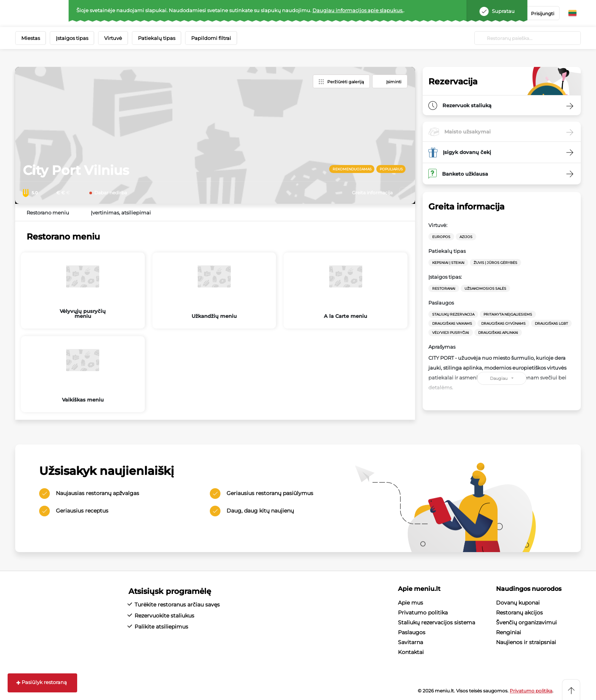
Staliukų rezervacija (453, 314)
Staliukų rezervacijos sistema (437, 622)
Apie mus (411, 603)
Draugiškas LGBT (551, 323)
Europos (441, 237)
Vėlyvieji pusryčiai (451, 333)
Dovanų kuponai (518, 603)
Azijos (466, 237)
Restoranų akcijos (519, 613)
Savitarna (411, 642)
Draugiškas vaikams (452, 323)
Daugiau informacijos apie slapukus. (358, 10)
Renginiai (509, 632)
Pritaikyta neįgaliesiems (508, 314)
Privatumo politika (423, 613)
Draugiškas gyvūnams (503, 323)
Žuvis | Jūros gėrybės (495, 263)
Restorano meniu (48, 213)
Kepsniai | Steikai (448, 263)
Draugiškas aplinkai (498, 333)
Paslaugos (412, 632)
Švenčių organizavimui (526, 622)
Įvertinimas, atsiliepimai (121, 213)
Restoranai (444, 288)
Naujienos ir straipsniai (526, 642)
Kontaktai (411, 652)
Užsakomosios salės (485, 288)
